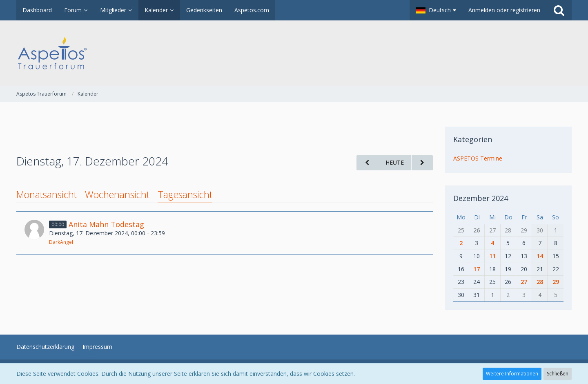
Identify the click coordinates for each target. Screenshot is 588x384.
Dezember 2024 (481, 198)
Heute (395, 162)
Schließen (558, 374)
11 (492, 256)
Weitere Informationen (512, 374)
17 (477, 269)
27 (524, 282)
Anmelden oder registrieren (504, 10)
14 (540, 256)
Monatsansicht (47, 194)
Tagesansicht (185, 194)
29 (556, 282)
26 (477, 230)
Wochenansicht (117, 194)
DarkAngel (61, 242)
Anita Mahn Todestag (106, 224)
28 (540, 282)
